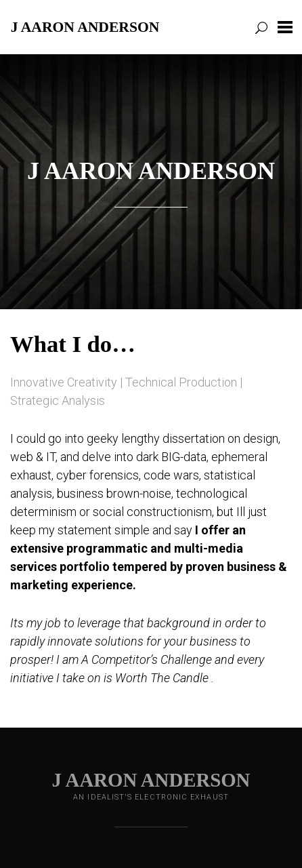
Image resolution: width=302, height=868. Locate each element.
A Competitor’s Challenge (147, 659)
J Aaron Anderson (85, 26)
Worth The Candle (162, 678)
